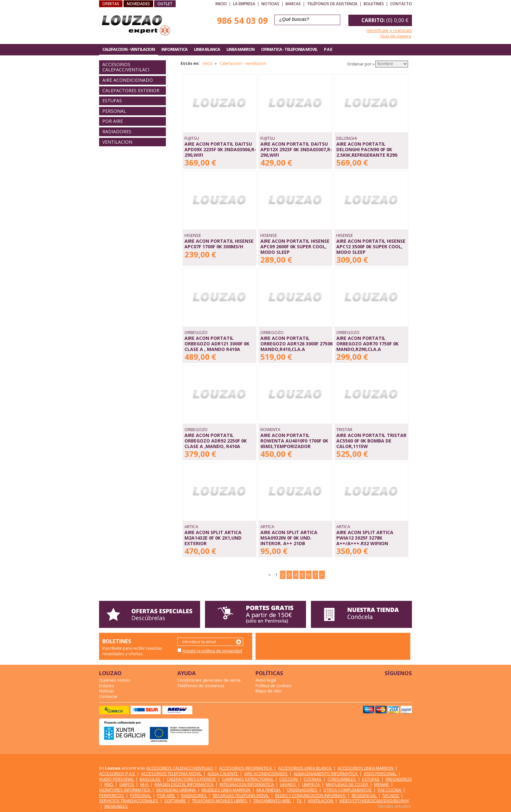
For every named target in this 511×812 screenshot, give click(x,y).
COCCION (289, 779)
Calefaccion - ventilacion (243, 63)
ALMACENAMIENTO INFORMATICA (326, 774)
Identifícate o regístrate (389, 30)
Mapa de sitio (269, 691)
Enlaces (107, 686)
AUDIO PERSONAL (117, 779)
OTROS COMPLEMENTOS (348, 790)
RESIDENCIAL (365, 795)
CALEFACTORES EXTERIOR (131, 90)
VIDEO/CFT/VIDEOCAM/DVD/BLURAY (374, 801)
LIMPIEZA (311, 784)
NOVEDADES (138, 4)
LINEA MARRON (241, 49)
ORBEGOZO (196, 332)
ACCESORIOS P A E (117, 774)
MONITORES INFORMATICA (125, 790)
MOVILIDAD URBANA (176, 790)
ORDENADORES (302, 790)
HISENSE (193, 235)
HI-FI (145, 784)
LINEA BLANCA (207, 49)
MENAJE (382, 784)
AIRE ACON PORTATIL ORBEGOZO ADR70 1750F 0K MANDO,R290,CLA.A (367, 343)
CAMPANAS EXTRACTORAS (248, 779)
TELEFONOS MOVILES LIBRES (220, 801)
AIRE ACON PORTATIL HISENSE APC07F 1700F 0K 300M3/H (219, 244)
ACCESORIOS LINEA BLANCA (305, 768)
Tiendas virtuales (394, 806)
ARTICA (191, 527)
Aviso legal (266, 680)
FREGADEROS (399, 779)
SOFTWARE (175, 801)
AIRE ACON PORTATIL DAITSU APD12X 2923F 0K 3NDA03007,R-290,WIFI (296, 149)
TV (299, 801)
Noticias (270, 4)
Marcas (293, 4)
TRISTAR (344, 429)
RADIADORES (117, 131)
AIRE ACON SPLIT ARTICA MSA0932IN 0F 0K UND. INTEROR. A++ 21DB (289, 538)
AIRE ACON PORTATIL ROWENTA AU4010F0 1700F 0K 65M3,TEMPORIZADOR (294, 441)
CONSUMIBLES (342, 779)
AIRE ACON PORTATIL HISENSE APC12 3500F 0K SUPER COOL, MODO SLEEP (371, 246)
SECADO (391, 795)
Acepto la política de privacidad (212, 651)
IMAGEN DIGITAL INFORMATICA (184, 784)
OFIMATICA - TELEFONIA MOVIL (289, 49)
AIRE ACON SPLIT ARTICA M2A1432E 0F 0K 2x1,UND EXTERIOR (213, 538)
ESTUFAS (112, 101)
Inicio (221, 4)
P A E (328, 49)
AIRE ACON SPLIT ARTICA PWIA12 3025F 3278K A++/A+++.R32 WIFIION (365, 538)
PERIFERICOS (112, 795)
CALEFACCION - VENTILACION (129, 49)
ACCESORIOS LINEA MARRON (366, 768)
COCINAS (313, 779)
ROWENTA (270, 429)
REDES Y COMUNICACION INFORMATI (311, 795)
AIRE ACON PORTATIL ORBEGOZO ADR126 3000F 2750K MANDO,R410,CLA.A (297, 343)
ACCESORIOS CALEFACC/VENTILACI (126, 67)
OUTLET (165, 4)
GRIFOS (127, 784)
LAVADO (288, 784)
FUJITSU (192, 138)
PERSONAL (114, 111)
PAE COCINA (390, 790)
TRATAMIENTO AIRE (272, 801)
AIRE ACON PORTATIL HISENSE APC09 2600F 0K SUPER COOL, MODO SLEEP (295, 246)
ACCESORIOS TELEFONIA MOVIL (172, 774)
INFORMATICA (174, 49)
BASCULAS (151, 779)
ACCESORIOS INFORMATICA (246, 768)
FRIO (109, 784)
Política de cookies (274, 686)
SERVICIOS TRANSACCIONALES (129, 801)
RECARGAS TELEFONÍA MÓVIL (241, 795)
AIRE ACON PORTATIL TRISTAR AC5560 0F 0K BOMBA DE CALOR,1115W (371, 441)
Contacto (401, 4)
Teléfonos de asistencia (332, 4)
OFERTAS (111, 4)
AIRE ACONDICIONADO (128, 80)
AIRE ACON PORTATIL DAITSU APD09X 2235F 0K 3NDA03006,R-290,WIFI (220, 149)
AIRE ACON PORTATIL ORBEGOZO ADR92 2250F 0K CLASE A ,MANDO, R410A (216, 441)
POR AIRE (113, 121)
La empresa (244, 4)
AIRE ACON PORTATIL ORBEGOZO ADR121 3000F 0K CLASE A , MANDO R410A (217, 343)
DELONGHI (347, 138)
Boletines (374, 4)
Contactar (108, 696)
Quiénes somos (115, 680)
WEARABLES (116, 806)
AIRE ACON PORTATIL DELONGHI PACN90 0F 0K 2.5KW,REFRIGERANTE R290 (367, 149)
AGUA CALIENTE (223, 774)
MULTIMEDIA (269, 790)
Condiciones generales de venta (209, 680)
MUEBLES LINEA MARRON (226, 790)
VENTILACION (117, 142)
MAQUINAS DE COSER (347, 784)
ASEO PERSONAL (380, 774)
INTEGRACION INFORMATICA (247, 784)
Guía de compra (395, 36)
